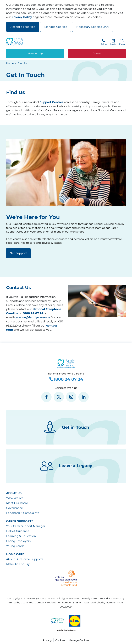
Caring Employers (18, 541)
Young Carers (15, 546)
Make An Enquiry (18, 564)
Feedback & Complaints (23, 513)
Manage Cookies (56, 27)
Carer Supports (20, 521)
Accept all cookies (23, 27)
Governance (15, 508)
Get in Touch (66, 427)
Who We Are (15, 498)
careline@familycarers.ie (32, 317)
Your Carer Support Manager (26, 526)
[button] (122, 42)
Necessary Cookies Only (93, 27)
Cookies (60, 640)
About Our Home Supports (25, 559)
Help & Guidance (18, 531)
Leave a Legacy (66, 466)
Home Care (15, 554)
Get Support (18, 253)
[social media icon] (46, 397)
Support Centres (52, 102)
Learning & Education (21, 536)
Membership (35, 53)
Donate (97, 53)
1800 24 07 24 (66, 379)
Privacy (47, 640)
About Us (14, 493)
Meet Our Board (17, 503)
